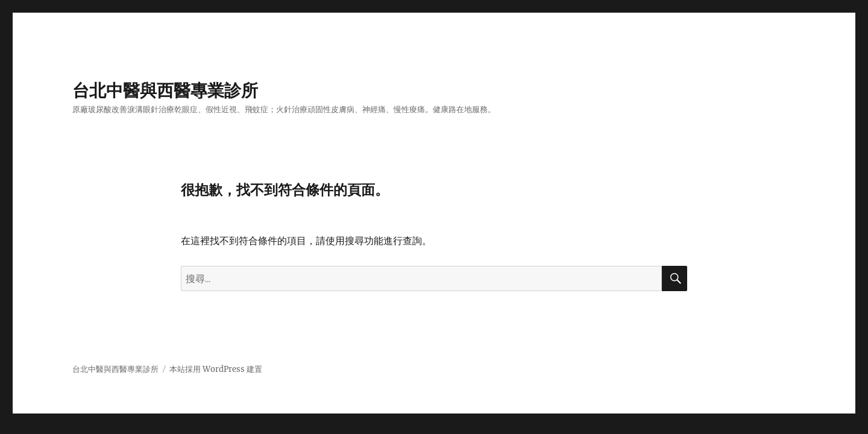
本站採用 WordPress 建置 (216, 369)
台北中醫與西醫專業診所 (165, 90)
